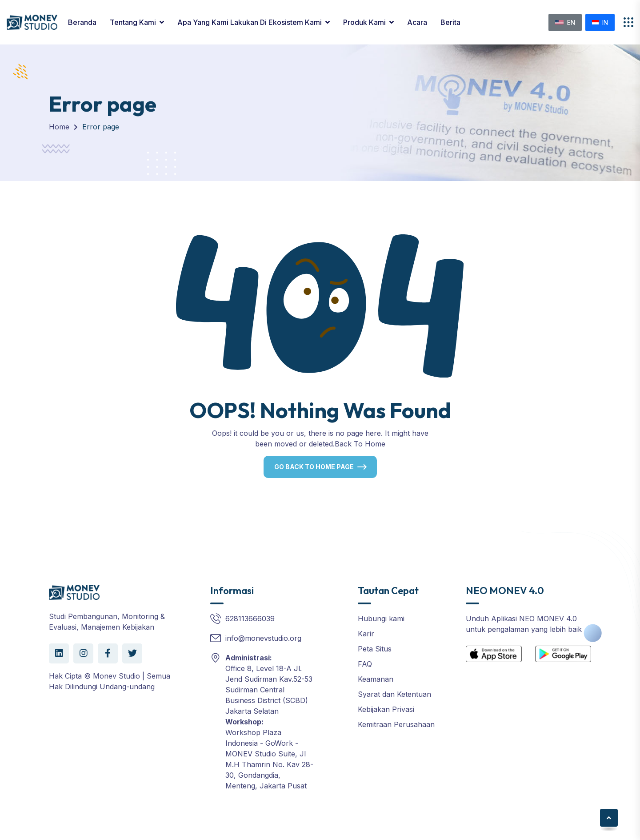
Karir (366, 634)
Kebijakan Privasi (386, 709)
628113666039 (250, 619)
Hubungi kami (381, 619)
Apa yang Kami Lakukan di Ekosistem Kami (250, 22)
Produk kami (364, 22)
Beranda (82, 22)
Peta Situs (375, 649)
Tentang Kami (133, 22)
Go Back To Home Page (314, 467)
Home (59, 127)
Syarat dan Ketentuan (394, 694)
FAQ (365, 664)
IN (600, 22)
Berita (450, 22)
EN (565, 22)
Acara (417, 22)
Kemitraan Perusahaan (396, 724)
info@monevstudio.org (263, 638)
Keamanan (376, 679)
